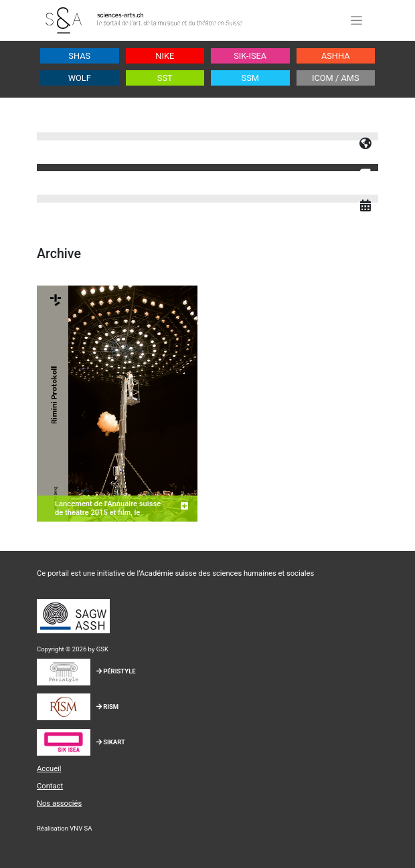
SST (165, 78)
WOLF (80, 78)
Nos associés (59, 803)
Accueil (49, 769)
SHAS (79, 56)
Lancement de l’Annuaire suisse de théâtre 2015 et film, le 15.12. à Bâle (108, 513)
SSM (250, 78)
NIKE (165, 56)
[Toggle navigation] (356, 20)
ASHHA (336, 56)
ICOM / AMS (336, 78)
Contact (50, 786)
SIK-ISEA (250, 56)
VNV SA (81, 828)
